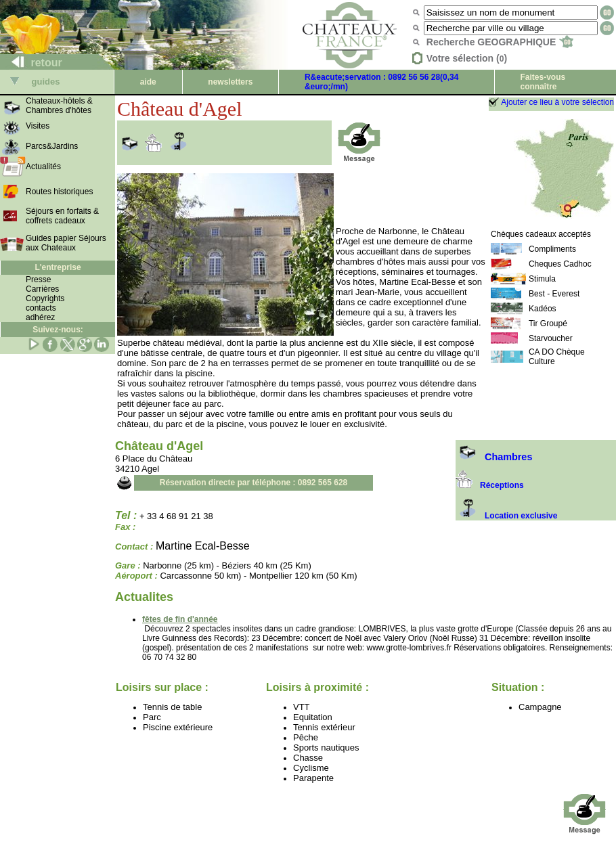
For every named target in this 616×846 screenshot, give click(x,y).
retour (31, 63)
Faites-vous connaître (543, 82)
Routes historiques (59, 192)
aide (148, 82)
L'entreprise (58, 267)
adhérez (40, 317)
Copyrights (45, 298)
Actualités (43, 166)
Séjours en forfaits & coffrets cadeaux (62, 216)
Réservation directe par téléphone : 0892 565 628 (254, 483)
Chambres (494, 457)
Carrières (42, 289)
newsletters (230, 82)
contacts (41, 308)
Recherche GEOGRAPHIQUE (500, 42)
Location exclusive (506, 516)
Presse (38, 280)
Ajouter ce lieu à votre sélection (557, 102)
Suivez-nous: (58, 330)
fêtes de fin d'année (180, 619)
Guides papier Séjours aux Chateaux (66, 243)
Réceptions (490, 485)
